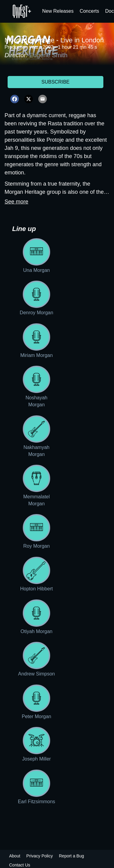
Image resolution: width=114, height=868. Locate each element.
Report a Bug (72, 856)
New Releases (58, 11)
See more (16, 202)
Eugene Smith (48, 55)
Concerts (89, 11)
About (15, 856)
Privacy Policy (40, 856)
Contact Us (20, 865)
